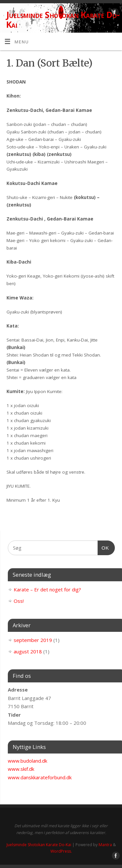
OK (103, 547)
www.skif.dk (21, 769)
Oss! (19, 601)
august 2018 (28, 651)
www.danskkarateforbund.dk (40, 777)
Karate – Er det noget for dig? (47, 589)
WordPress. (61, 851)
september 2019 (33, 640)
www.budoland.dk (27, 761)
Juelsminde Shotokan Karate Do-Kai (63, 20)
